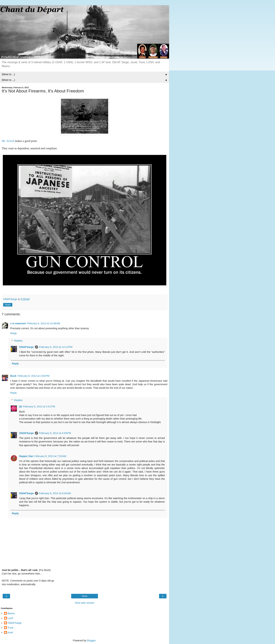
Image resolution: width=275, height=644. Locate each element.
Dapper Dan (26, 456)
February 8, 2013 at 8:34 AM (55, 493)
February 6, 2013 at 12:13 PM (56, 347)
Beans (11, 613)
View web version (85, 603)
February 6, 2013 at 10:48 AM (44, 323)
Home (85, 596)
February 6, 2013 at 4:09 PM (55, 433)
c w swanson (18, 323)
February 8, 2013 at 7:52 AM (50, 456)
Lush (10, 618)
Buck (13, 376)
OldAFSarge (26, 347)
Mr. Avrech (8, 141)
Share (8, 305)
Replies (18, 341)
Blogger (91, 640)
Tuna (10, 628)
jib (21, 407)
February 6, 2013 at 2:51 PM (39, 407)
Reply (13, 333)
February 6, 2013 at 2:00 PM (33, 376)
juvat (10, 632)
